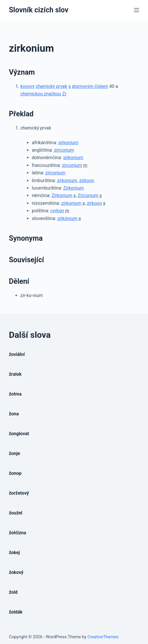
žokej (14, 553)
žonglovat (19, 434)
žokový (16, 572)
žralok (15, 374)
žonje (14, 453)
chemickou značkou (41, 94)
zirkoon (87, 181)
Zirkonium (74, 188)
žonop (15, 473)
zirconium (64, 150)
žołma (15, 394)
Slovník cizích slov (39, 10)
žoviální (17, 354)
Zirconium (88, 195)
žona (14, 414)
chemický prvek (51, 86)
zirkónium (67, 218)
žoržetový (19, 493)
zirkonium (67, 181)
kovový (27, 86)
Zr (64, 94)
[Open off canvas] (137, 10)
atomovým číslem (90, 86)
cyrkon (57, 211)
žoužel (16, 513)
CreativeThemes (103, 637)
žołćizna (17, 533)
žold (13, 592)
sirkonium (68, 143)
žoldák (16, 612)
